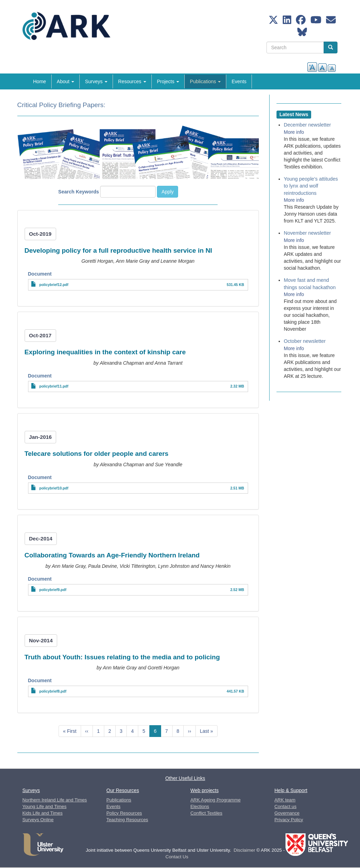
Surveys (96, 81)
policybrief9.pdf (53, 590)
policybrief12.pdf (54, 285)
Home (40, 81)
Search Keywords (79, 192)
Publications (205, 81)
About (65, 81)
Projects (168, 81)
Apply (168, 192)
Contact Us (177, 857)
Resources (132, 81)
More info (294, 132)
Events (239, 81)
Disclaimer (244, 850)
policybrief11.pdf (54, 386)
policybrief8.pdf (53, 691)
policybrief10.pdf (54, 488)
